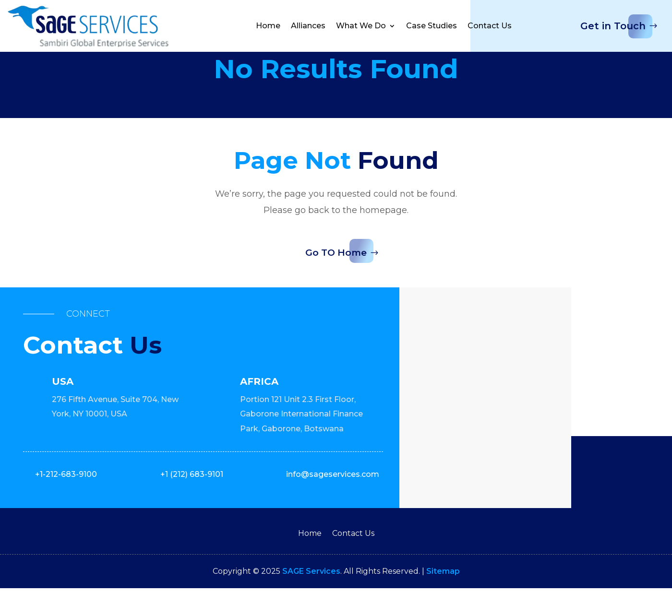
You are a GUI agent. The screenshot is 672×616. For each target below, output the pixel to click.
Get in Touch (613, 26)
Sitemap (443, 598)
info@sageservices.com (333, 502)
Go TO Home (336, 280)
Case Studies (432, 26)
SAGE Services (311, 598)
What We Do (361, 26)
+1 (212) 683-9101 (192, 502)
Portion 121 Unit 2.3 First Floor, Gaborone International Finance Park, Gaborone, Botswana (301, 442)
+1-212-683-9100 (66, 502)
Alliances (308, 26)
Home (268, 26)
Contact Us (490, 26)
